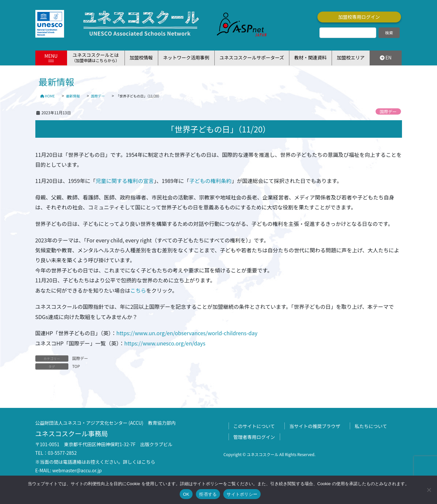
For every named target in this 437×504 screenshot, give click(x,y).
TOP (76, 366)
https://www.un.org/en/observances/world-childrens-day (187, 333)
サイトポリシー (242, 494)
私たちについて (371, 426)
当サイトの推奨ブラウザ (315, 426)
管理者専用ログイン (254, 437)
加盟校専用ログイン (359, 17)
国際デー (388, 111)
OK (186, 494)
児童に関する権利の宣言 (125, 181)
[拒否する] (429, 490)
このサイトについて (254, 426)
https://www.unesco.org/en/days (165, 343)
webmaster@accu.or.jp (77, 470)
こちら (138, 290)
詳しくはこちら (139, 462)
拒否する (208, 494)
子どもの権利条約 (210, 181)
